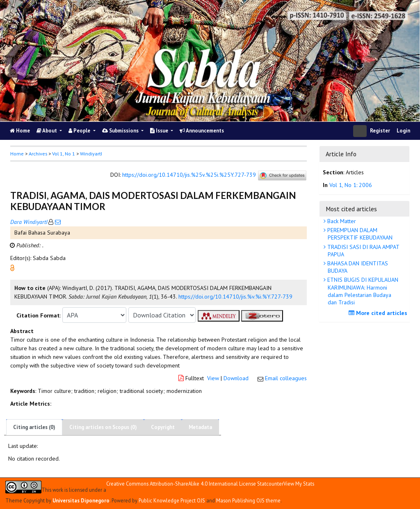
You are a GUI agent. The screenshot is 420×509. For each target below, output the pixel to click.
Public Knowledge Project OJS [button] (172, 500)
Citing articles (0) (34, 427)
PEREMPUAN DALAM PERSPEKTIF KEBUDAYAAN (359, 234)
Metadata (200, 427)
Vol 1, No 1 (64, 154)
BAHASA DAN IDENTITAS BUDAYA (357, 267)
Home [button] (17, 154)
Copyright (163, 427)
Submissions (121, 131)
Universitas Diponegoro (81, 500)
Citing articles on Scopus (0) (103, 427)
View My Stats (299, 484)
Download (236, 378)
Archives (38, 154)
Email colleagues (286, 378)
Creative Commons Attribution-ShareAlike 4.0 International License (181, 484)
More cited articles (379, 313)
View (213, 378)
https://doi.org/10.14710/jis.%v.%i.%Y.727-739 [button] (235, 297)
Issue (160, 131)
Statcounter (270, 484)
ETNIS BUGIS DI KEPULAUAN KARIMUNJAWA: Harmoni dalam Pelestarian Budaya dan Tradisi (362, 291)
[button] (12, 267)
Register (380, 131)
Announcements (202, 131)
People (80, 131)
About (47, 131)
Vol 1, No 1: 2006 (351, 185)
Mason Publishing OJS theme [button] (248, 500)
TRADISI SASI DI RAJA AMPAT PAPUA (363, 251)
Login (403, 131)
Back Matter (341, 221)
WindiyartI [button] (91, 154)
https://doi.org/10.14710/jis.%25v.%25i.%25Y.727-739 (189, 175)
